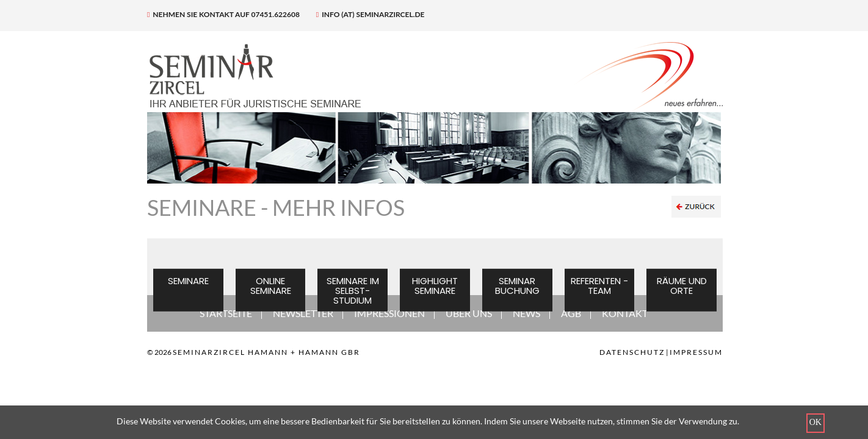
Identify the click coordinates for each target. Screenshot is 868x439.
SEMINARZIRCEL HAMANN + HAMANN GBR (266, 352)
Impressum (696, 352)
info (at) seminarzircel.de (371, 14)
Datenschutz (632, 352)
